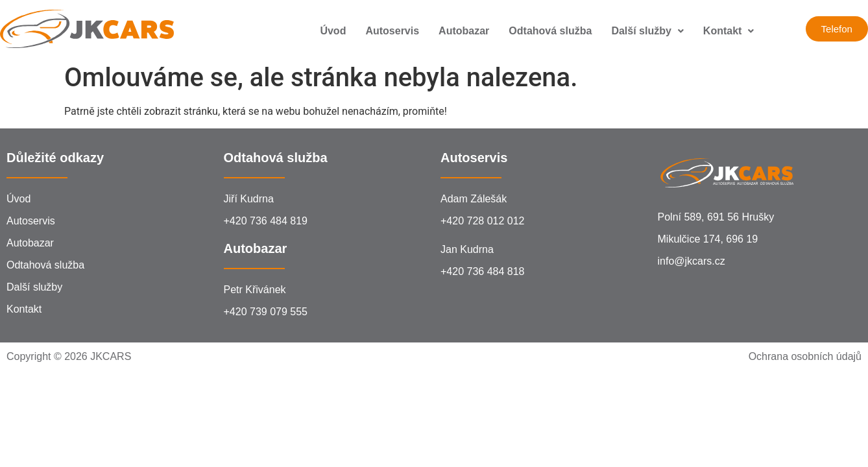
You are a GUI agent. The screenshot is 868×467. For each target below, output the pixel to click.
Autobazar (464, 31)
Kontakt (729, 31)
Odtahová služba (550, 31)
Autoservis (392, 31)
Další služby (647, 31)
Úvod (333, 31)
